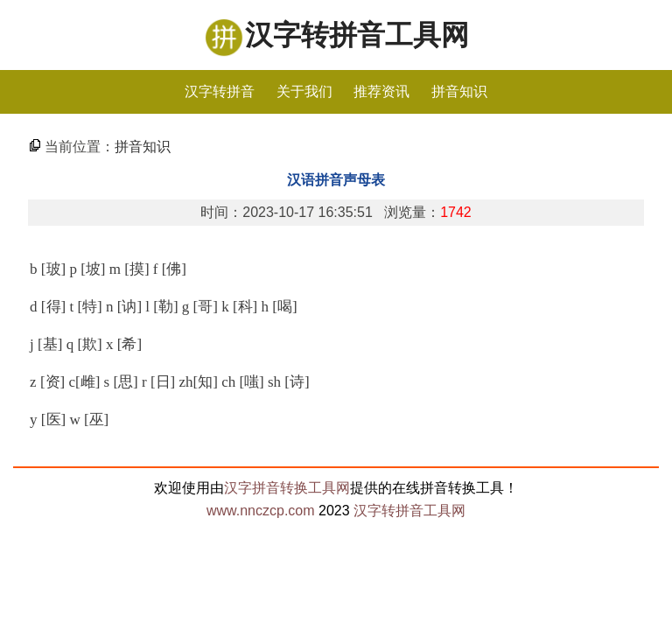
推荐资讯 (381, 91)
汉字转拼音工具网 (357, 35)
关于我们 (304, 91)
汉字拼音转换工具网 (287, 488)
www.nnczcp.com (261, 511)
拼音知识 (459, 91)
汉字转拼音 (220, 91)
